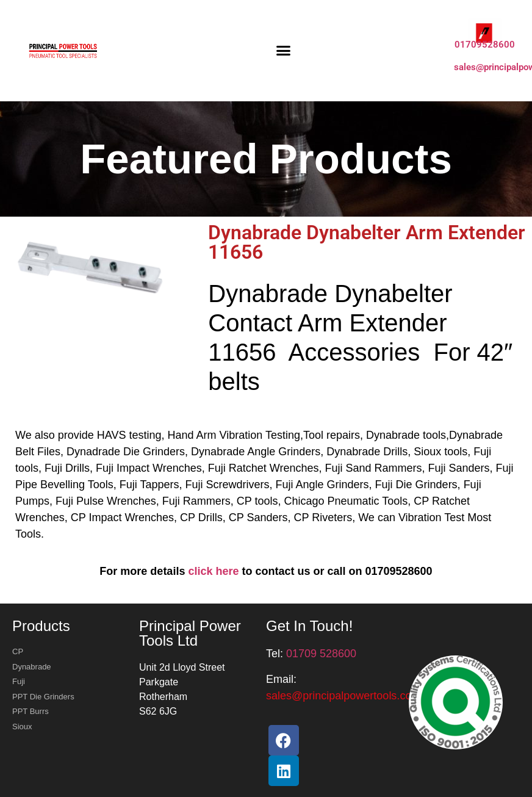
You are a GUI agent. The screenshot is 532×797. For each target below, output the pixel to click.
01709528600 (485, 45)
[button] (284, 51)
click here (213, 571)
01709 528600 (321, 654)
